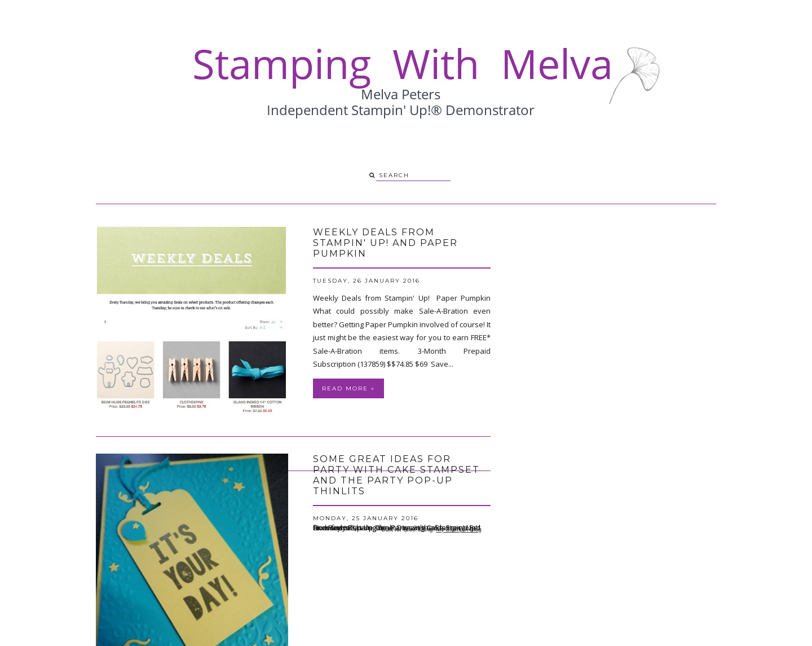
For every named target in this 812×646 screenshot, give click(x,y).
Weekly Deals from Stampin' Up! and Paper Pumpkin (385, 243)
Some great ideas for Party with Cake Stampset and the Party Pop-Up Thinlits (396, 475)
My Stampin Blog (459, 529)
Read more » (348, 388)
